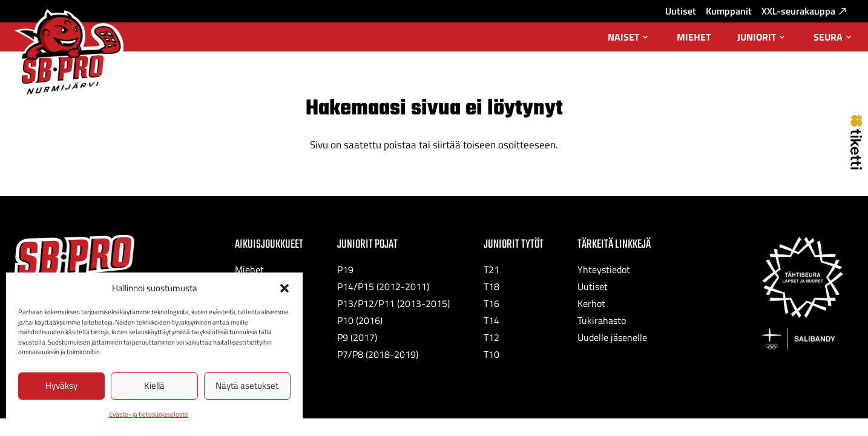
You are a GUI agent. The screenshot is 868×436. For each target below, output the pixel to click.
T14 (492, 320)
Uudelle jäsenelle (612, 337)
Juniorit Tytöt (514, 244)
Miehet (694, 37)
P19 (345, 269)
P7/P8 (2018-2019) (378, 354)
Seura (833, 41)
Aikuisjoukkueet (269, 244)
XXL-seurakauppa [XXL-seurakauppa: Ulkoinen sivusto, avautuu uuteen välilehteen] (804, 11)
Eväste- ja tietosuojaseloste (149, 414)
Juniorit (762, 41)
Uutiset (681, 11)
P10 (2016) (360, 320)
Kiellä (154, 385)
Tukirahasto (602, 320)
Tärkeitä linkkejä (614, 244)
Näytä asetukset (247, 385)
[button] (284, 288)
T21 (492, 269)
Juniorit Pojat (367, 244)
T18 (492, 286)
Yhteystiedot (604, 269)
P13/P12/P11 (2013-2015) (393, 303)
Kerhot (591, 303)
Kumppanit (729, 11)
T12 (492, 337)
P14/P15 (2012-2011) (383, 286)
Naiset (629, 41)
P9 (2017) (357, 337)
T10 (492, 354)
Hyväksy (61, 385)
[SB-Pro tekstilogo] (74, 258)
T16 (492, 303)
